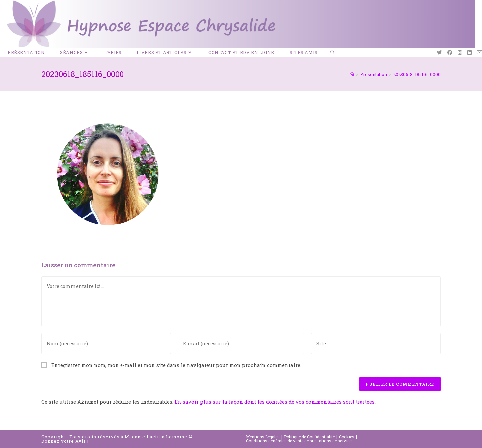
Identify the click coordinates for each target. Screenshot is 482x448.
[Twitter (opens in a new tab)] (440, 52)
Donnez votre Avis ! (65, 441)
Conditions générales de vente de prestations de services (300, 441)
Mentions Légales (263, 437)
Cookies (347, 437)
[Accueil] (352, 74)
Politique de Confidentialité (309, 437)
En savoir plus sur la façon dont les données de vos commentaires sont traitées (275, 402)
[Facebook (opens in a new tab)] (450, 52)
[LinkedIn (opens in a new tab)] (470, 52)
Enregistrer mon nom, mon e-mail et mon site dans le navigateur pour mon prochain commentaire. (176, 365)
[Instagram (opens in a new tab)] (460, 52)
